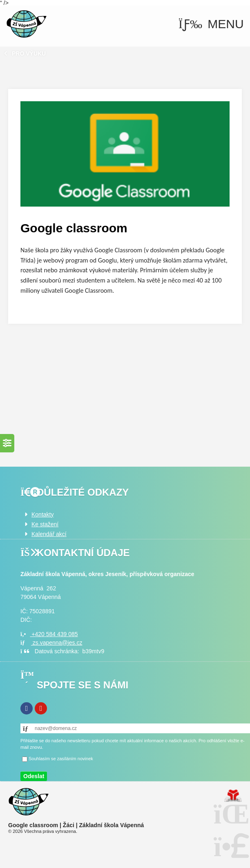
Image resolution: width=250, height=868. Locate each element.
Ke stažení (45, 524)
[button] (211, 24)
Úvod (27, 24)
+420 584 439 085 (49, 634)
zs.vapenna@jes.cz (51, 643)
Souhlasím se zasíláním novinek (61, 759)
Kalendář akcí (49, 534)
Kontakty (42, 514)
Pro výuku (29, 53)
